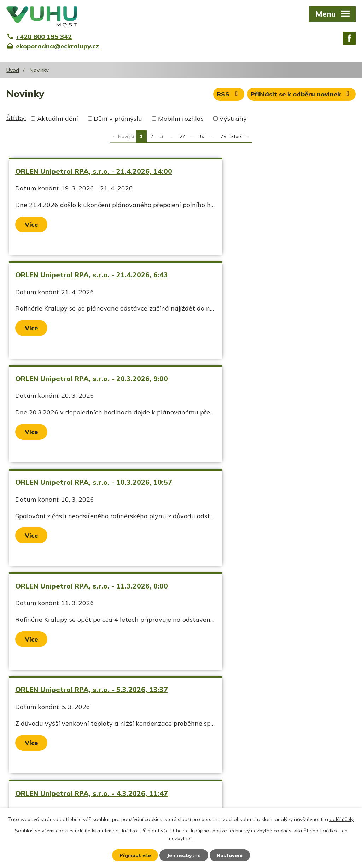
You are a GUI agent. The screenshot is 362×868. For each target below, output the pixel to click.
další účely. (342, 819)
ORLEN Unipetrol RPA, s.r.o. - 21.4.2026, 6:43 (254, 176)
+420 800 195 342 (154, 788)
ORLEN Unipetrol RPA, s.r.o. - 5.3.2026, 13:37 (252, 400)
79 (223, 136)
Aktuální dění (58, 119)
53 (203, 136)
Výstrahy (233, 119)
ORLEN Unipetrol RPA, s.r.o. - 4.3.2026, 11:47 (82, 513)
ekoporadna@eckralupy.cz (165, 800)
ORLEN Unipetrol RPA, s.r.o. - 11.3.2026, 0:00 (84, 400)
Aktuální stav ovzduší (39, 788)
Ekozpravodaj (27, 800)
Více (32, 233)
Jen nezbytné (184, 855)
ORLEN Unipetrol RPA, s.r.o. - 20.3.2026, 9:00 (84, 288)
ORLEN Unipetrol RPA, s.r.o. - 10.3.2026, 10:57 (254, 288)
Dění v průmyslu (118, 119)
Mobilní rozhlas (181, 119)
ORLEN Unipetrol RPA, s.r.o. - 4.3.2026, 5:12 (261, 509)
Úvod (13, 70)
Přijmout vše (135, 855)
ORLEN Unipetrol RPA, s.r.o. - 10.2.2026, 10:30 (84, 625)
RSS (228, 95)
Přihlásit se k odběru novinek (301, 95)
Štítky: (16, 118)
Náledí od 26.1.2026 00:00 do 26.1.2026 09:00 (254, 625)
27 (182, 136)
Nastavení (230, 855)
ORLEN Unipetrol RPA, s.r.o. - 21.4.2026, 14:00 (84, 176)
